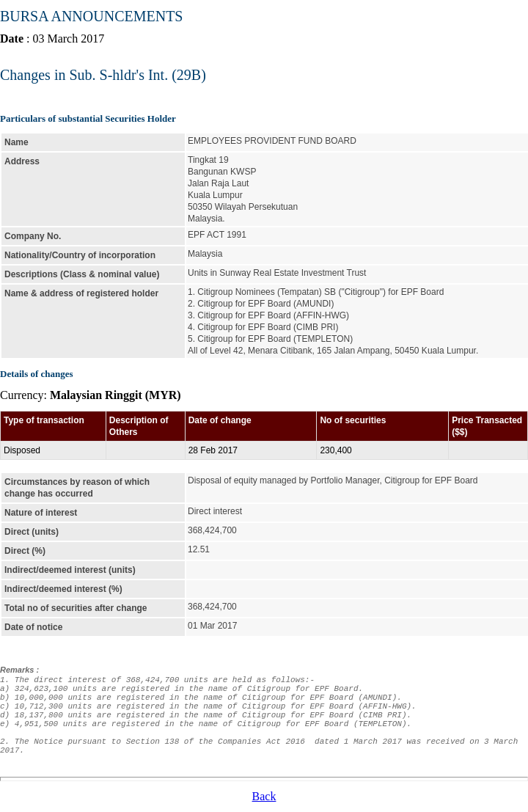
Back (264, 796)
